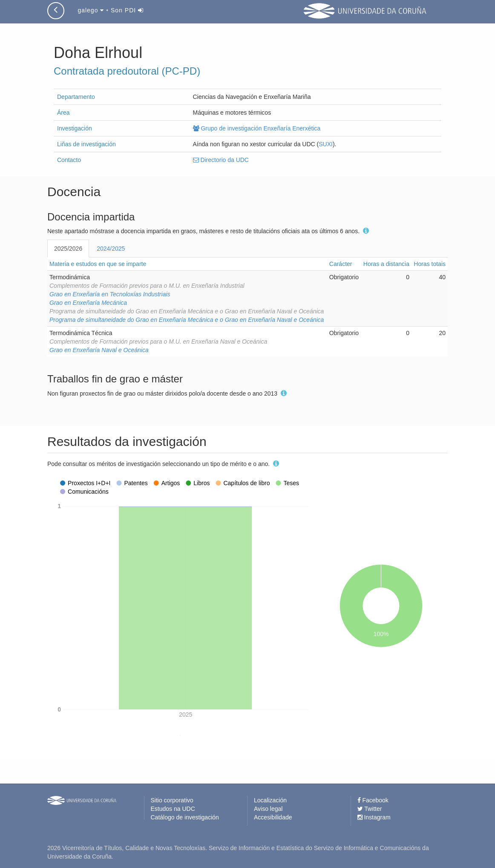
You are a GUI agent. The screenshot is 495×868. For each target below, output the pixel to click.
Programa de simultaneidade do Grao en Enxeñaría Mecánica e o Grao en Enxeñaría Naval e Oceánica (187, 320)
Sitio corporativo (172, 800)
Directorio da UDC (221, 160)
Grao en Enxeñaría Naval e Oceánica (99, 350)
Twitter (370, 809)
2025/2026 (68, 249)
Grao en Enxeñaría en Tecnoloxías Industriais (110, 294)
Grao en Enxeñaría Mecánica (88, 303)
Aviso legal (268, 809)
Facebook (373, 800)
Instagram (374, 817)
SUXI (326, 144)
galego (91, 10)
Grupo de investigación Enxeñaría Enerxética (257, 128)
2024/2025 (111, 249)
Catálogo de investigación (185, 817)
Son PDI (127, 10)
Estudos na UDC (173, 809)
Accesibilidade (273, 817)
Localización (270, 800)
